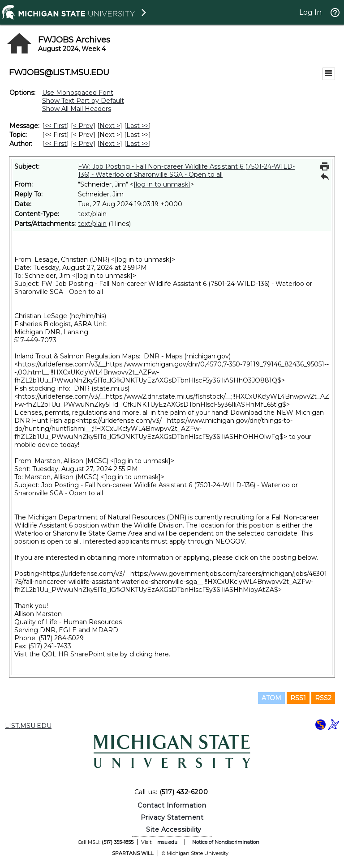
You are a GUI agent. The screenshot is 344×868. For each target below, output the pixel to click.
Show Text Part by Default (83, 101)
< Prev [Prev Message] (83, 126)
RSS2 (323, 698)
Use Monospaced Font (78, 93)
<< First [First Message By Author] (56, 144)
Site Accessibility (174, 830)
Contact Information (172, 805)
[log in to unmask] (162, 184)
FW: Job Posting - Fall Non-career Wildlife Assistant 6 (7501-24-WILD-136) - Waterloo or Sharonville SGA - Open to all (186, 170)
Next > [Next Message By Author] (110, 144)
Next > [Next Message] (110, 126)
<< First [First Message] (56, 126)
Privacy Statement (172, 817)
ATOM (271, 698)
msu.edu (167, 842)
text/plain (92, 224)
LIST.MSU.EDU (28, 726)
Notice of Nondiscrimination (226, 842)
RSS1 (298, 698)
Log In (310, 12)
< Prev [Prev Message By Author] (83, 144)
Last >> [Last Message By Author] (138, 144)
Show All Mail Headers (77, 109)
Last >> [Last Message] (138, 126)
